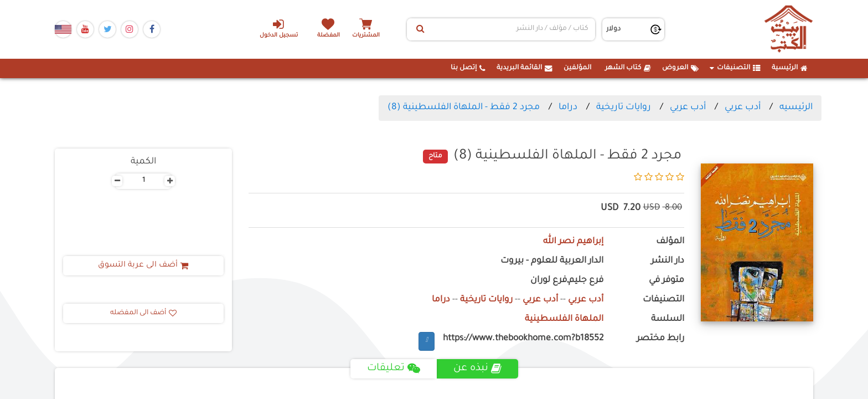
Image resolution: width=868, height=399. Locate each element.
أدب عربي (743, 108)
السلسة (668, 319)
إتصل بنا (468, 68)
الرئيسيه (796, 108)
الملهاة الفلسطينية (564, 319)
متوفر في (666, 281)
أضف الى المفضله (143, 313)
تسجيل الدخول (278, 28)
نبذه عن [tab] (477, 369)
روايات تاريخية (624, 108)
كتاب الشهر (628, 68)
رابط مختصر (660, 339)
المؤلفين (577, 68)
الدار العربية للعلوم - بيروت (552, 261)
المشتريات (367, 36)
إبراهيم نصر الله (573, 242)
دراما (568, 108)
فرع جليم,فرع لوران (567, 281)
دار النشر (668, 261)
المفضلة (329, 36)
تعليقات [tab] (393, 369)
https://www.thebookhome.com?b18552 (523, 339)
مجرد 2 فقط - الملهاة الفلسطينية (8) (464, 108)
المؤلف (670, 242)
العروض (680, 68)
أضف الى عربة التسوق (144, 265)
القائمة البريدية (525, 68)
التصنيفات (735, 68)
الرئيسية (790, 68)
